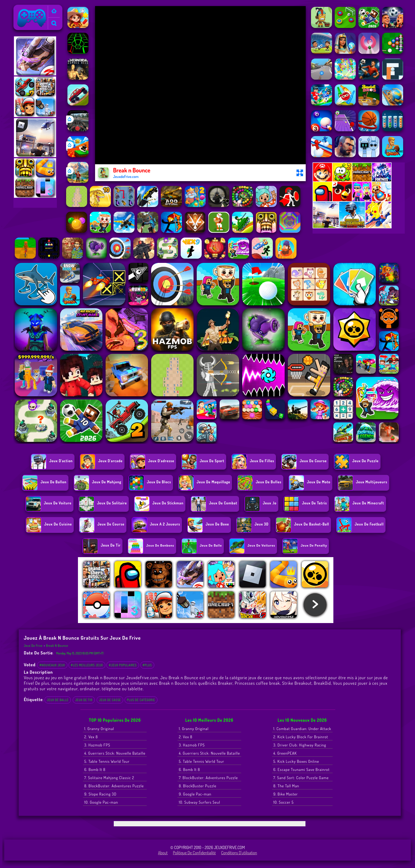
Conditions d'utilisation (239, 853)
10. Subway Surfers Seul (199, 802)
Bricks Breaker (219, 683)
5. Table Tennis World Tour (107, 761)
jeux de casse (110, 700)
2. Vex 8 (91, 737)
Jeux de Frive (27, 8)
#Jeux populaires (123, 665)
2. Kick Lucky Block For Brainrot (301, 737)
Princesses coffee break (257, 683)
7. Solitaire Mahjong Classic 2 (109, 778)
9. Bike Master (286, 794)
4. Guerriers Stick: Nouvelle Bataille (115, 753)
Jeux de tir (84, 700)
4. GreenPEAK (285, 753)
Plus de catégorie (141, 700)
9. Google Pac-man (195, 794)
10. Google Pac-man (101, 802)
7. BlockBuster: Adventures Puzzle (208, 778)
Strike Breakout (297, 683)
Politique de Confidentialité (194, 853)
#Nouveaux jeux (52, 665)
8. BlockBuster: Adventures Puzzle (114, 786)
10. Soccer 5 (283, 802)
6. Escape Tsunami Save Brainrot (302, 770)
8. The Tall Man (286, 786)
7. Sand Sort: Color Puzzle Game (301, 778)
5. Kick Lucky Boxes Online (296, 761)
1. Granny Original (99, 729)
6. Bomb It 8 (95, 770)
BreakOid (322, 683)
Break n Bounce (57, 646)
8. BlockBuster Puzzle (198, 786)
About (163, 853)
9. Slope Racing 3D (100, 794)
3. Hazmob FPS (97, 745)
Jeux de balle (58, 700)
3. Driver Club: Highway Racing (300, 745)
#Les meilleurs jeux (87, 665)
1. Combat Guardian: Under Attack (302, 729)
